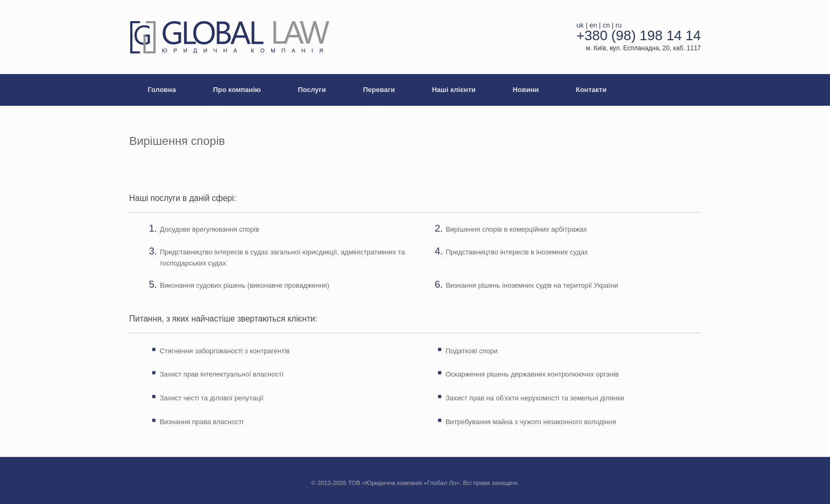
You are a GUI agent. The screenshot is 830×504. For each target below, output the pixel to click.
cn (607, 25)
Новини (526, 90)
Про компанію (237, 90)
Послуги (312, 90)
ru (619, 25)
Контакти (591, 90)
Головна (162, 90)
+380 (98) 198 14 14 (639, 35)
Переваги (379, 90)
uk (580, 25)
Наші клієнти (454, 90)
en (593, 25)
